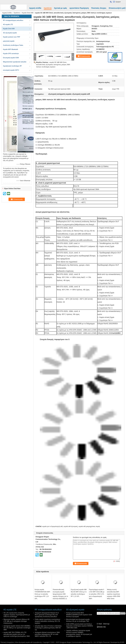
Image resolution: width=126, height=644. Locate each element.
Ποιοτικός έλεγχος (99, 8)
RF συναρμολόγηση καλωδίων (13, 20)
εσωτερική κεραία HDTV (11, 70)
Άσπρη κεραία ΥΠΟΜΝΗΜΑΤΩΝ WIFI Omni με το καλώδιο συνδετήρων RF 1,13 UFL (42, 594)
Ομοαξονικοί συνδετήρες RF (12, 66)
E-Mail (99, 624)
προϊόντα (48, 8)
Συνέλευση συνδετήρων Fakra (13, 45)
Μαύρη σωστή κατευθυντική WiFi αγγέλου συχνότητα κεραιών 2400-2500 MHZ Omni (114, 594)
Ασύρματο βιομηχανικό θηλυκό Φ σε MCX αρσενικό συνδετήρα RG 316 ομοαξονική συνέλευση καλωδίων (47, 615)
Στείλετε (123, 613)
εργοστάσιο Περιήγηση (79, 8)
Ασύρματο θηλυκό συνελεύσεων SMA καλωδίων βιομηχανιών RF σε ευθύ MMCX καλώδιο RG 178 (47, 634)
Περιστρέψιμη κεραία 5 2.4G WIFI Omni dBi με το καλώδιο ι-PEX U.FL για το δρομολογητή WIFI (97, 594)
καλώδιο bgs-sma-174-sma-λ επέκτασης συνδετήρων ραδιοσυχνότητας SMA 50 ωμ (48, 628)
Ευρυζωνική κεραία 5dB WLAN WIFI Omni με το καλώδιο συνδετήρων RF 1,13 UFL (79, 593)
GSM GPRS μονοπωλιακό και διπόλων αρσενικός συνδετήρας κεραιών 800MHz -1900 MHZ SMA (80, 626)
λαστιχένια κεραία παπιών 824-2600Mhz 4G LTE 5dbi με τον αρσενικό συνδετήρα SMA (17, 628)
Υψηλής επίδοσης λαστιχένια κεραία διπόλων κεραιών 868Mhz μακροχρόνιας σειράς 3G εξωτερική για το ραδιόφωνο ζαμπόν (79, 633)
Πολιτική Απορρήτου (7, 642)
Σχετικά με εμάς (61, 8)
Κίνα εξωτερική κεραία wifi (24, 642)
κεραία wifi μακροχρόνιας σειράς (89, 526)
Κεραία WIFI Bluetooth (10, 49)
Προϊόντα (17, 13)
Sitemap (106, 624)
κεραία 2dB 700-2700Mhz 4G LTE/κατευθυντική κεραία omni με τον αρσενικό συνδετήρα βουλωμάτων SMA (17, 634)
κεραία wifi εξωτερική (71, 526)
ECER (122, 642)
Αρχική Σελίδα (7, 13)
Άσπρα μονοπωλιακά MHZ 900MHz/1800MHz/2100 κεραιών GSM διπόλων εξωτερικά (79, 615)
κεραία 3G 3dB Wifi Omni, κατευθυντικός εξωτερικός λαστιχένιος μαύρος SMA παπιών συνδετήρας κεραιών (53, 65)
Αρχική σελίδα (35, 8)
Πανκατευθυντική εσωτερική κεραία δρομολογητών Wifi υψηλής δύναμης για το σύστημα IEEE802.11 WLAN (60, 595)
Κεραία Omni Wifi (28, 13)
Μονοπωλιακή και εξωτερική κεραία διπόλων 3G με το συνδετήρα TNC (78, 620)
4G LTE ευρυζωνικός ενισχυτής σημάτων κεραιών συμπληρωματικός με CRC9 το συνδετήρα (17, 615)
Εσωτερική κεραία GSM (11, 58)
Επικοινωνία (85, 56)
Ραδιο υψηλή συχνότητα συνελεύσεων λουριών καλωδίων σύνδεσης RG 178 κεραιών (47, 621)
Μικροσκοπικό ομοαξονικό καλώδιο (15, 62)
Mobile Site (101, 627)
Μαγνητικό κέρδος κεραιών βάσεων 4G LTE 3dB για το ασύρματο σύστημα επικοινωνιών (16, 621)
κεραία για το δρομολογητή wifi (52, 526)
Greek (118, 2)
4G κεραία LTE (8, 25)
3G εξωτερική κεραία (10, 33)
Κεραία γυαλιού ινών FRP (12, 37)
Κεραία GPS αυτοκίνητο (11, 54)
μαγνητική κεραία (9, 41)
